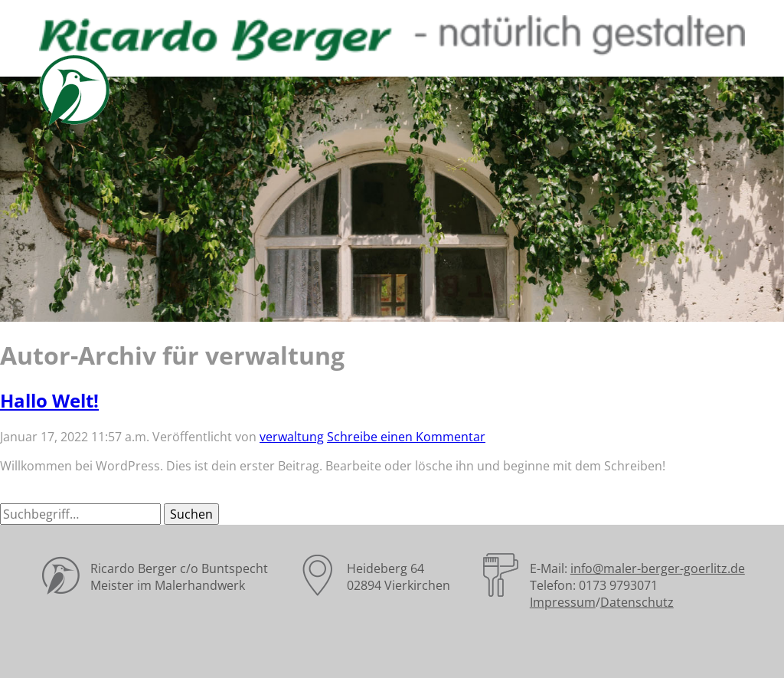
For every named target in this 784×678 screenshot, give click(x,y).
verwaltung (292, 437)
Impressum (563, 602)
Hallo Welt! (49, 400)
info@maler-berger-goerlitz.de (658, 568)
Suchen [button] (191, 514)
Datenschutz (637, 602)
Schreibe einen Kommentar (406, 437)
